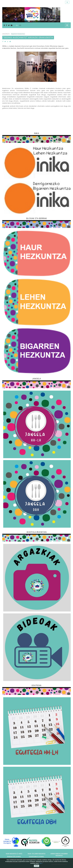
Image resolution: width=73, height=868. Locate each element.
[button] (7, 15)
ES (20, 25)
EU (17, 25)
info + (41, 863)
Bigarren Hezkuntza (18, 34)
